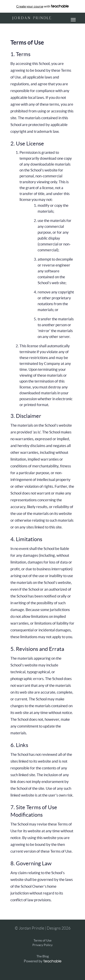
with (43, 6)
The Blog (43, 956)
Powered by (43, 961)
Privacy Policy (42, 945)
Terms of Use (42, 940)
